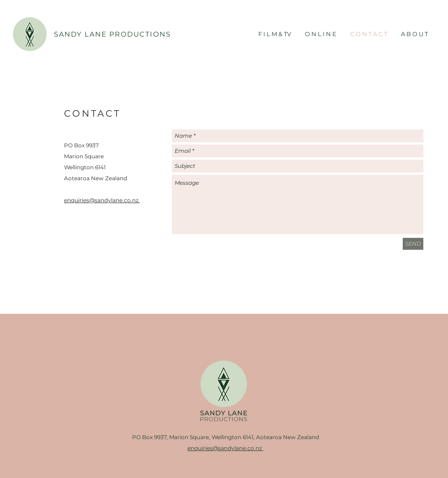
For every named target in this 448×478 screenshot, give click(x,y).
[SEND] (413, 244)
